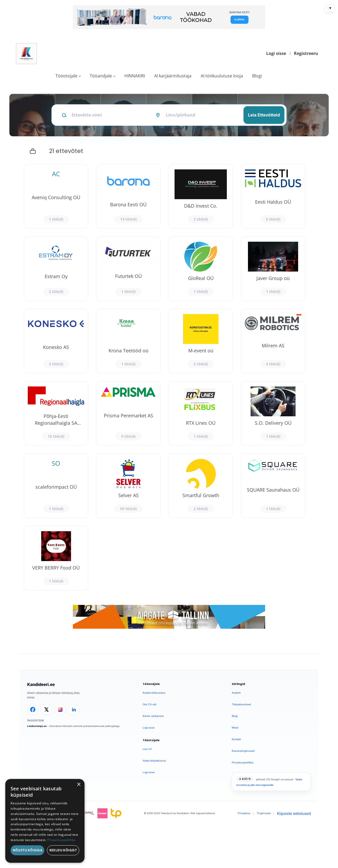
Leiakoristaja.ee (37, 726)
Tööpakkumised (241, 704)
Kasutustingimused (243, 751)
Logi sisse (276, 53)
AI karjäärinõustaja (173, 76)
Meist (235, 728)
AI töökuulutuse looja (222, 76)
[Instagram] (60, 710)
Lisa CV (147, 749)
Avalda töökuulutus (154, 693)
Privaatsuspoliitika (243, 762)
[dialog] (45, 821)
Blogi (257, 76)
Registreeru (306, 53)
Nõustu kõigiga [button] (28, 850)
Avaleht (236, 693)
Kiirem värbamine (153, 716)
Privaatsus (244, 813)
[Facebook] (33, 710)
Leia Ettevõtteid (264, 115)
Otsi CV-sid (149, 704)
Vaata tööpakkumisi (154, 761)
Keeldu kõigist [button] (63, 850)
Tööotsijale (66, 76)
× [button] (79, 785)
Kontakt (236, 739)
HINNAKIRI (135, 76)
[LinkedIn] (74, 710)
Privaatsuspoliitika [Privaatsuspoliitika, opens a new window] (61, 840)
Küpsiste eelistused (294, 813)
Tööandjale (101, 76)
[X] (46, 710)
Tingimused (264, 813)
